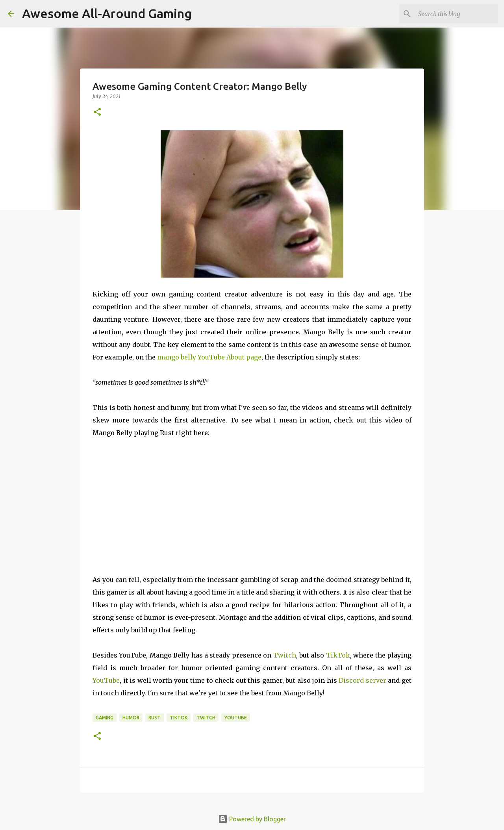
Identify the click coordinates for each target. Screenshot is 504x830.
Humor (131, 718)
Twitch (285, 655)
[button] (97, 112)
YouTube (106, 680)
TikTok (338, 655)
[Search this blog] (456, 14)
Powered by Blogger (252, 819)
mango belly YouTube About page (209, 357)
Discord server (362, 680)
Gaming (105, 718)
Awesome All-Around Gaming (107, 13)
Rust (155, 718)
